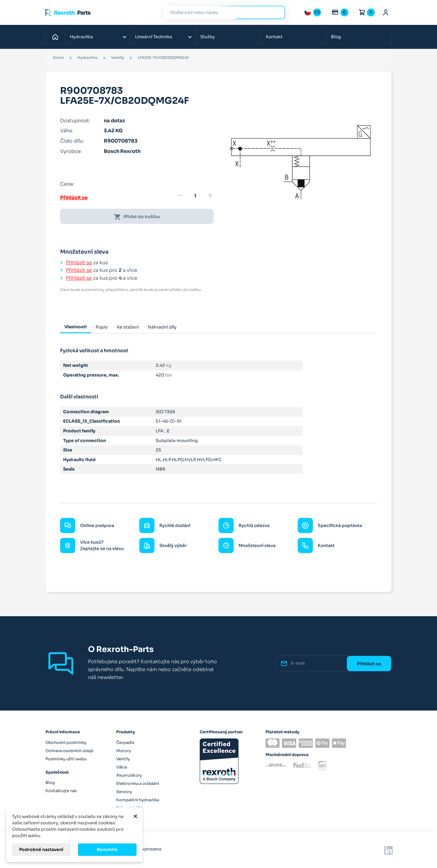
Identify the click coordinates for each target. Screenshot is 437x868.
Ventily (123, 759)
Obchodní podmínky (66, 743)
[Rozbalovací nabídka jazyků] (313, 12)
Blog (336, 37)
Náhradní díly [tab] (162, 327)
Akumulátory (129, 775)
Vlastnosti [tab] (76, 327)
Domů (57, 37)
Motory (124, 751)
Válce (122, 767)
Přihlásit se (74, 198)
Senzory (124, 792)
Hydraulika (81, 37)
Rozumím (107, 849)
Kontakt (274, 37)
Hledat (277, 12)
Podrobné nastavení (41, 849)
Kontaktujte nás (61, 791)
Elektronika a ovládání (138, 784)
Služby (208, 37)
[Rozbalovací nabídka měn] (340, 12)
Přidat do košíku (137, 217)
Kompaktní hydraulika (138, 800)
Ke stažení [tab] (128, 327)
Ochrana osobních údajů (69, 751)
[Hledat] (220, 13)
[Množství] (195, 196)
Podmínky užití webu (66, 759)
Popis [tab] (102, 327)
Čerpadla (125, 743)
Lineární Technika (154, 37)
